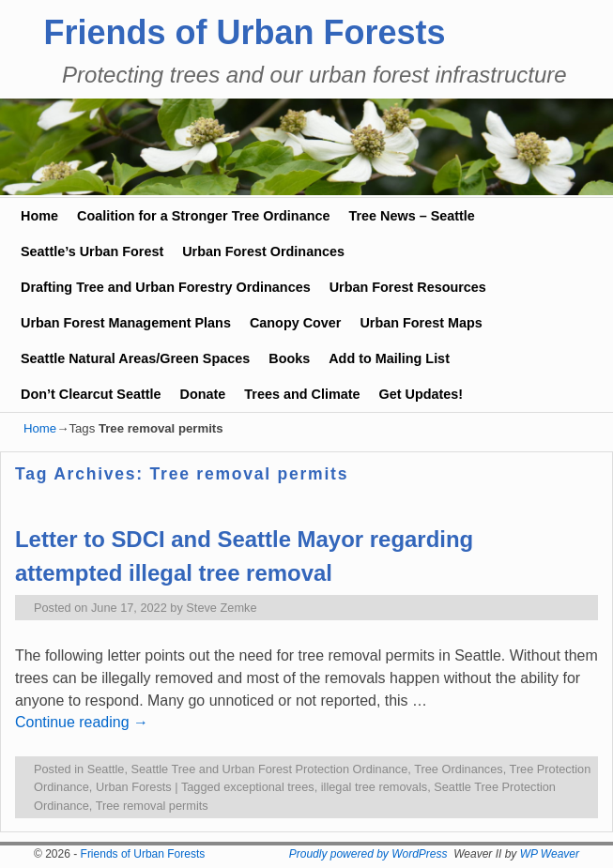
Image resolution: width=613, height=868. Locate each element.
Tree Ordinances (459, 769)
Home (39, 216)
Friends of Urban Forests (245, 32)
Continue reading (82, 722)
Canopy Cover (296, 323)
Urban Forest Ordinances (263, 251)
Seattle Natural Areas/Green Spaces (135, 358)
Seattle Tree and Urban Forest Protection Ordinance (270, 769)
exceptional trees (268, 787)
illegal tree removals (374, 787)
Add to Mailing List (389, 358)
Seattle (106, 769)
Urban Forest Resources (408, 287)
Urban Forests (134, 787)
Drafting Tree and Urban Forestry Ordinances (166, 287)
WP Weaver (550, 854)
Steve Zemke (221, 608)
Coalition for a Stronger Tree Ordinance (203, 216)
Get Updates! (421, 394)
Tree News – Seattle (411, 216)
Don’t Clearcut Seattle (91, 394)
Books (289, 358)
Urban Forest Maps (421, 323)
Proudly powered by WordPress (368, 854)
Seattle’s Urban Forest (92, 251)
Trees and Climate (302, 394)
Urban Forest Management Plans (126, 323)
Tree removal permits (152, 806)
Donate (203, 394)
